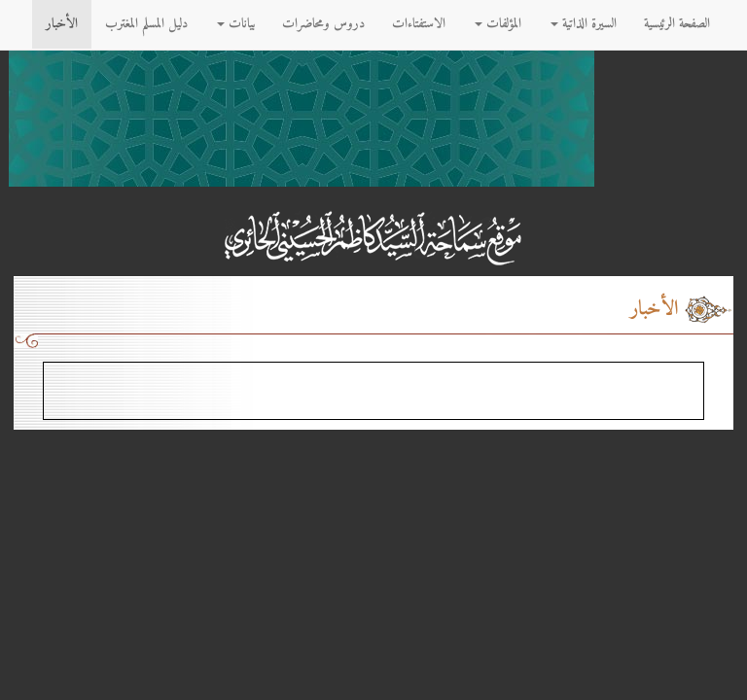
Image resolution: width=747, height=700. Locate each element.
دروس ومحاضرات (323, 24)
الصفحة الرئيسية (677, 24)
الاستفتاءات (419, 24)
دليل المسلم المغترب (146, 24)
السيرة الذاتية (584, 24)
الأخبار (62, 24)
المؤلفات (498, 24)
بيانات (236, 24)
